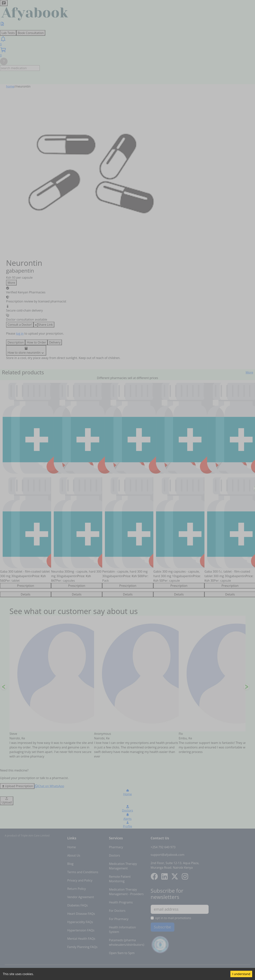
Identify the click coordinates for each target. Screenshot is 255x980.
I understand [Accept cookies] (241, 974)
